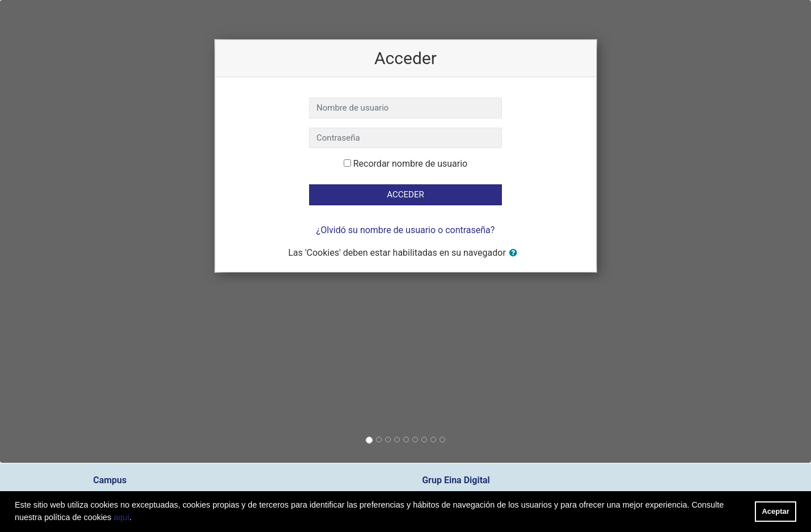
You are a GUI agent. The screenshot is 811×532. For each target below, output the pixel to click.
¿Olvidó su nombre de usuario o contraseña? (406, 230)
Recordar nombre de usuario (410, 164)
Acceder (405, 195)
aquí (121, 517)
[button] (516, 253)
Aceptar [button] (776, 511)
